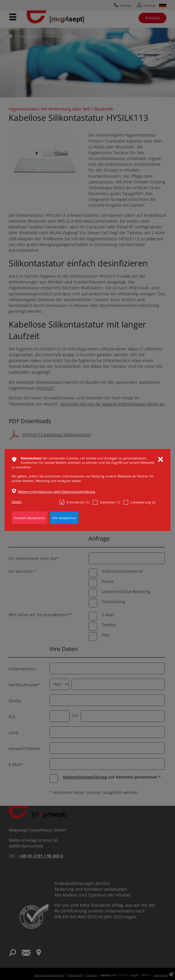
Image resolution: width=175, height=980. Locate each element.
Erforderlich (74, 502)
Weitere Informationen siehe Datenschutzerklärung (57, 491)
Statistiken (106, 502)
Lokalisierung (139, 502)
